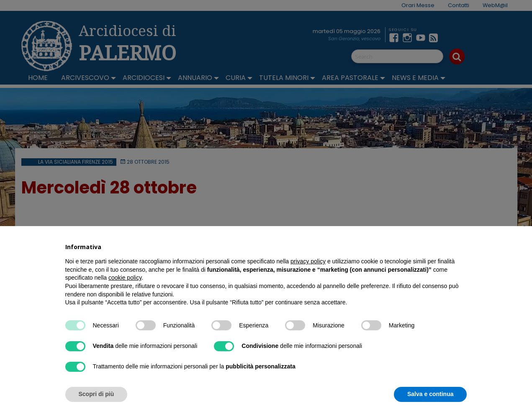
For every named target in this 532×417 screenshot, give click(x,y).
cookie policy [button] (125, 278)
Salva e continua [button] (430, 394)
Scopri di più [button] (96, 394)
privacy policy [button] (308, 261)
